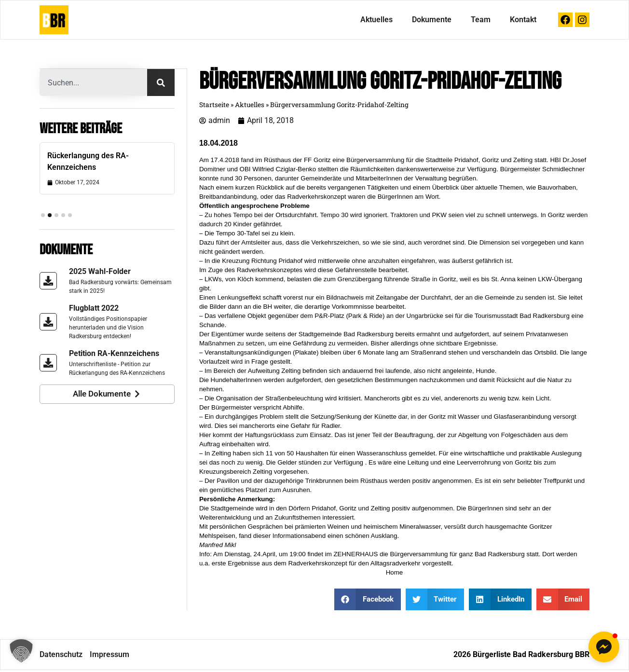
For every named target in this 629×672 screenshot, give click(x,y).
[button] (21, 651)
